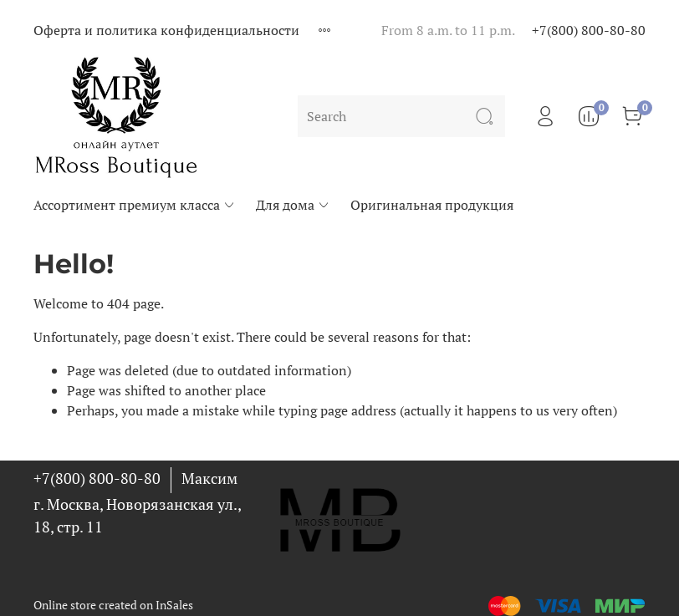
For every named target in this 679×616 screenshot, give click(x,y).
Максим (209, 478)
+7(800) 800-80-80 (589, 30)
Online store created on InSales (113, 605)
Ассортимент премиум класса (135, 205)
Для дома (293, 205)
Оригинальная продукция (432, 205)
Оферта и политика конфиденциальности (166, 30)
